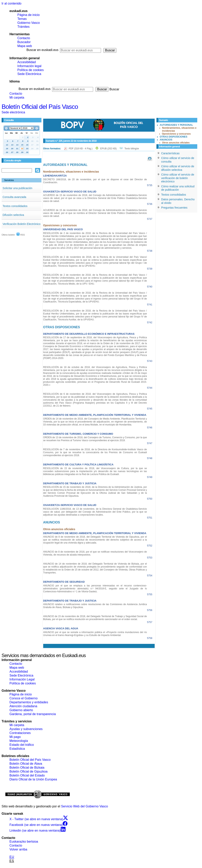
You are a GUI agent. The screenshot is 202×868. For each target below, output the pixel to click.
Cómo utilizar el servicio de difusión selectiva (178, 168)
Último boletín (8, 235)
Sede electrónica (13, 112)
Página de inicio (29, 15)
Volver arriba (18, 849)
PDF (81, 149)
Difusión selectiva (13, 215)
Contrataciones (20, 733)
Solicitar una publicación (17, 188)
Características (170, 153)
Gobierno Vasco (29, 23)
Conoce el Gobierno (23, 698)
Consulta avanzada (14, 197)
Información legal (29, 66)
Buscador (24, 42)
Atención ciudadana (23, 706)
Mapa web (25, 46)
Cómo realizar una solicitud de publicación (178, 188)
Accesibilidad (27, 62)
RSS (21, 235)
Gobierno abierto (21, 710)
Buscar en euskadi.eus (42, 50)
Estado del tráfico (22, 745)
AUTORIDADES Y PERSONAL (176, 125)
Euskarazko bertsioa (24, 842)
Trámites (23, 27)
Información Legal (22, 679)
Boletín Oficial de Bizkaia (27, 768)
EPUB (108, 149)
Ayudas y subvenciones (26, 729)
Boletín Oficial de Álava (26, 764)
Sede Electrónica (29, 74)
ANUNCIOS (166, 140)
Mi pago (15, 737)
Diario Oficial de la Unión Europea (33, 779)
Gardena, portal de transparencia (33, 714)
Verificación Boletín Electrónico (22, 224)
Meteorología (19, 741)
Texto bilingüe (132, 149)
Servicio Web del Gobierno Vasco (85, 806)
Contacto (24, 38)
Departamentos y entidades (29, 702)
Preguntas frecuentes (174, 208)
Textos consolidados (15, 206)
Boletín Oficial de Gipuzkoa (29, 771)
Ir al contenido (12, 3)
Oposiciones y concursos (176, 134)
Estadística (17, 749)
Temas (22, 19)
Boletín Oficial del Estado (27, 775)
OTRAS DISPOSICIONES (174, 137)
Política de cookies (30, 70)
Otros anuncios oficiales (176, 143)
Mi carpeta (17, 98)
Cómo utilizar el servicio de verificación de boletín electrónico (178, 178)
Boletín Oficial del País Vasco (40, 107)
